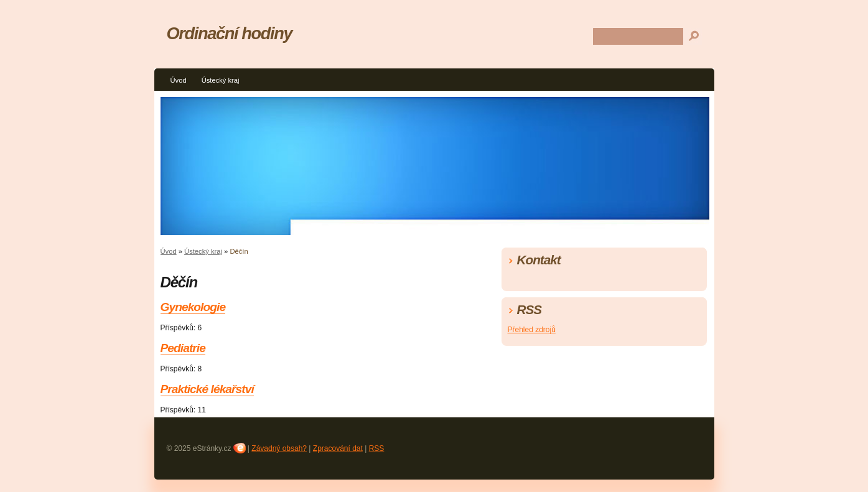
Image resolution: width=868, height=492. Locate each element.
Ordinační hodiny (230, 33)
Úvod (179, 80)
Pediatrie (183, 348)
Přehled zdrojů (532, 330)
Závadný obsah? (279, 448)
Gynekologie (193, 307)
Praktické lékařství (207, 389)
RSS (377, 448)
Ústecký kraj (221, 80)
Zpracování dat (338, 448)
